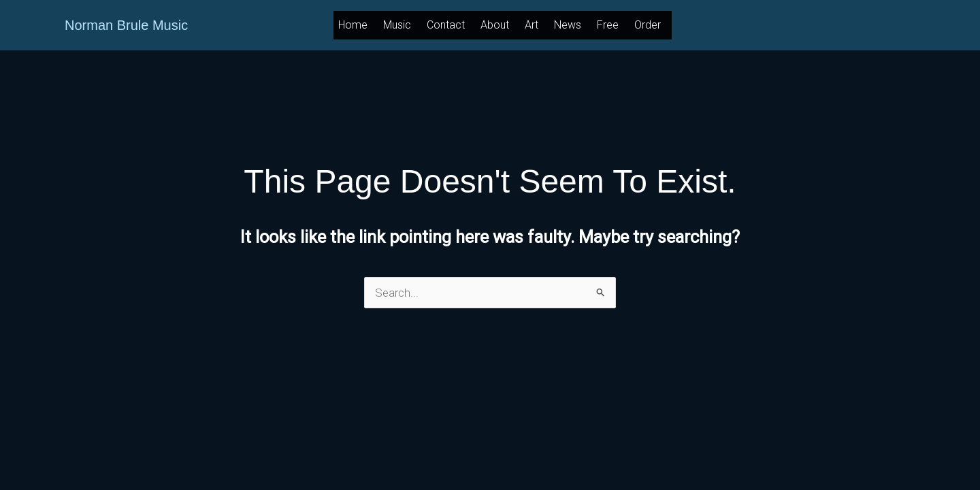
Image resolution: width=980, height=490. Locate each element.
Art (532, 25)
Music (397, 25)
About (495, 25)
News (568, 25)
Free (608, 25)
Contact (446, 25)
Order (648, 25)
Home (353, 25)
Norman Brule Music (126, 25)
